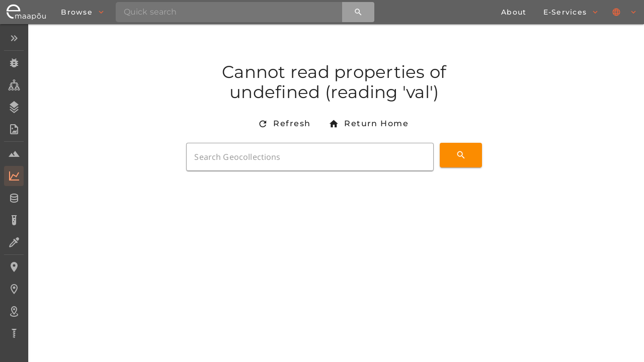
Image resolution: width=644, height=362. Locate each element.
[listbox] (14, 187)
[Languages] (625, 12)
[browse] (82, 12)
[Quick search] (358, 12)
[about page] (514, 12)
